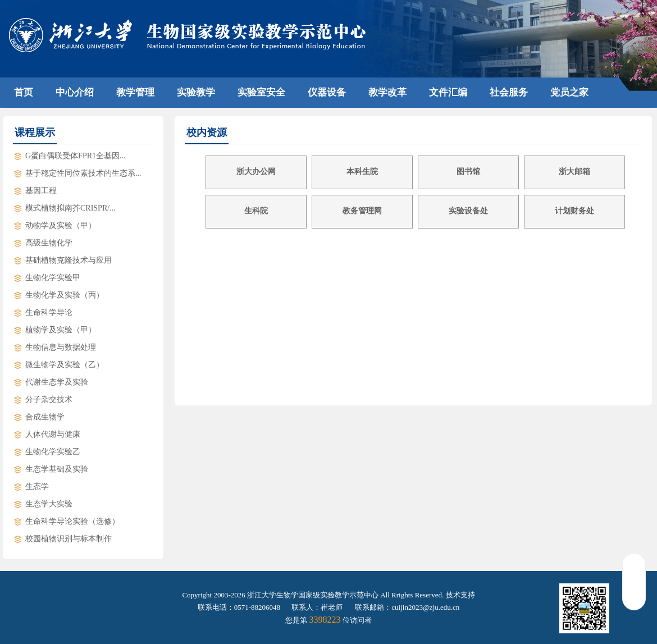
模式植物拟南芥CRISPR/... (70, 208)
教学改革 (387, 92)
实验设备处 (468, 211)
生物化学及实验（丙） (65, 295)
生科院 (256, 211)
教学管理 (135, 92)
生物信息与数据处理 (61, 347)
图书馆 (468, 172)
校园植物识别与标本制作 (69, 539)
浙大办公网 (256, 172)
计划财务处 (574, 211)
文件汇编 (448, 92)
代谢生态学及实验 (57, 382)
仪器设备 (327, 92)
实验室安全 (261, 92)
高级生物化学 (49, 243)
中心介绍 (75, 92)
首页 (24, 92)
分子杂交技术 (49, 399)
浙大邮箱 (574, 172)
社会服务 (509, 92)
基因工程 (41, 191)
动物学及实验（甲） (61, 225)
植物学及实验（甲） (61, 330)
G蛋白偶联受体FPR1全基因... (76, 156)
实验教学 (196, 92)
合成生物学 (45, 417)
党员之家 (569, 92)
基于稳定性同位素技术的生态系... (83, 173)
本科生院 (362, 172)
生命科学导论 (49, 312)
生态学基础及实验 (57, 469)
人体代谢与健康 (53, 434)
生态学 (37, 487)
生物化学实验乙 (53, 452)
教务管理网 (362, 211)
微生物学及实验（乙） (65, 365)
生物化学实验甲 (53, 278)
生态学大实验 (49, 504)
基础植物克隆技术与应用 (69, 260)
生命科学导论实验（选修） (72, 521)
